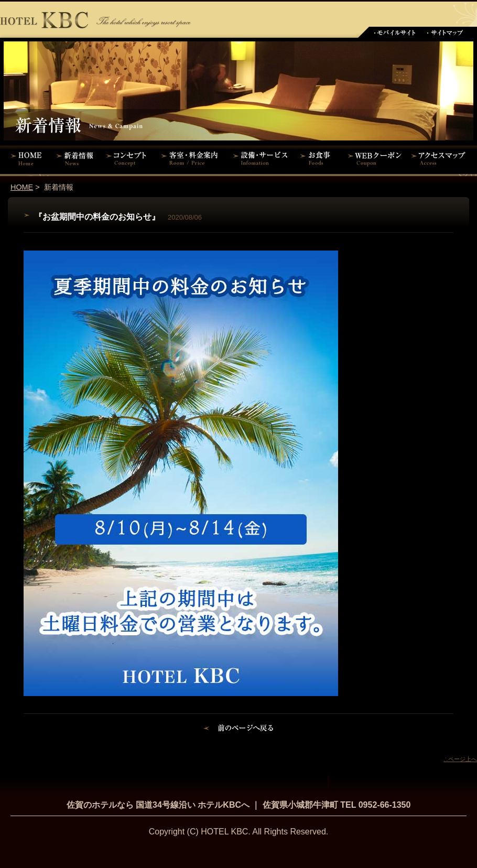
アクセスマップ (443, 158)
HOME (26, 158)
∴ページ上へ (460, 759)
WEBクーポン (375, 158)
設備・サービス (262, 158)
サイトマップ (446, 32)
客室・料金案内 (191, 158)
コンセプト (128, 158)
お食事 (318, 158)
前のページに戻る (239, 730)
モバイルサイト (394, 32)
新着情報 (77, 158)
